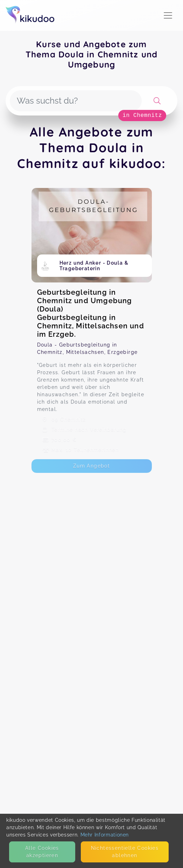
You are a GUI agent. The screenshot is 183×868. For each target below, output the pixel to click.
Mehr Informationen (105, 835)
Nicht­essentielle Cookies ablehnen (125, 852)
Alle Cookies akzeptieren (42, 852)
